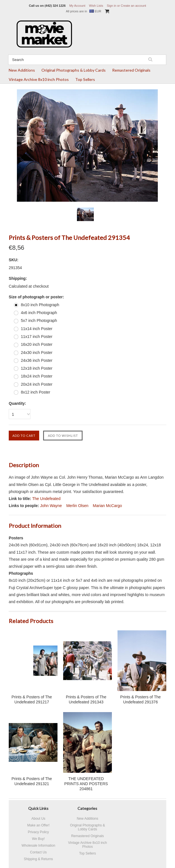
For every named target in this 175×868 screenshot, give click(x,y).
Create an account (134, 6)
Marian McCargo (107, 506)
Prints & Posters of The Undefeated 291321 (32, 781)
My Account (77, 6)
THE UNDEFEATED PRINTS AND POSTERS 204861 (86, 784)
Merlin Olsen (77, 506)
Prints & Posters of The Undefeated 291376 (141, 699)
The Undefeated (46, 499)
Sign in (112, 6)
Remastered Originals (131, 70)
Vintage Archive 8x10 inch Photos (39, 79)
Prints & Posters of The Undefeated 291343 (86, 699)
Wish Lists (96, 6)
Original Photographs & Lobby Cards (74, 70)
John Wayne (51, 506)
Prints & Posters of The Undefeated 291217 (32, 699)
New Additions (22, 70)
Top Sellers (85, 79)
